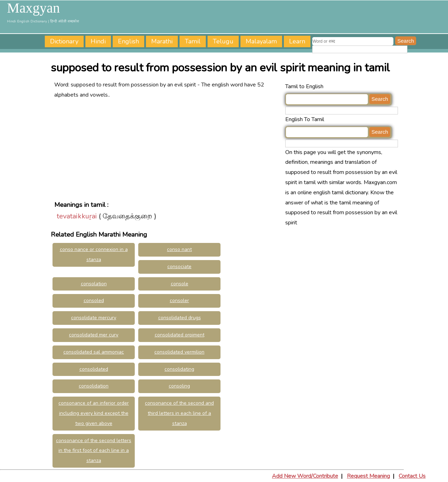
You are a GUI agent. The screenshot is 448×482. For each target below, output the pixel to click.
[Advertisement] (168, 149)
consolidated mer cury (94, 335)
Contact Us (412, 476)
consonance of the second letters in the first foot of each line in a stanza (94, 451)
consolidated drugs (180, 318)
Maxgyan (33, 8)
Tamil (193, 41)
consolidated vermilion (179, 352)
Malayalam (261, 41)
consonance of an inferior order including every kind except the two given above (94, 413)
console (180, 284)
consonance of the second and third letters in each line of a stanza (179, 413)
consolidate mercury (94, 318)
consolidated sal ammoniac (94, 352)
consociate (179, 267)
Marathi (162, 41)
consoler (179, 301)
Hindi (98, 41)
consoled (94, 301)
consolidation (94, 386)
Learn (297, 41)
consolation (94, 284)
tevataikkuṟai (77, 216)
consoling (179, 386)
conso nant (179, 249)
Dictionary (64, 41)
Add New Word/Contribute (305, 476)
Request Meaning (368, 476)
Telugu (223, 41)
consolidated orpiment (180, 335)
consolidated (94, 369)
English (128, 41)
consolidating (179, 369)
